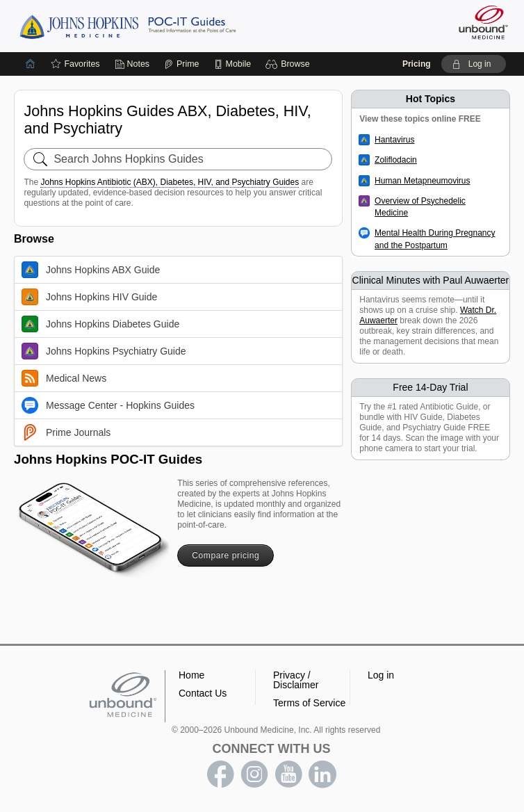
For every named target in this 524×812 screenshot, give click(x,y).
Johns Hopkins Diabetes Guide (100, 324)
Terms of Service (309, 703)
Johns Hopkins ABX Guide (91, 270)
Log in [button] (381, 675)
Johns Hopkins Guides (128, 26)
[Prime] (181, 64)
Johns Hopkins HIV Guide (89, 297)
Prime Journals (66, 432)
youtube (288, 774)
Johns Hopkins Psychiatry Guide (104, 351)
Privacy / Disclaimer (296, 680)
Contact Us (203, 693)
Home (191, 675)
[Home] (31, 64)
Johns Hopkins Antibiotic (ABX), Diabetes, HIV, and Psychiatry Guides (170, 182)
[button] (289, 64)
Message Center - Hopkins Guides (108, 405)
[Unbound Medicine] (479, 22)
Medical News (64, 378)
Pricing (417, 64)
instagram (254, 774)
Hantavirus (394, 140)
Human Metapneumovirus (422, 181)
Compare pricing (226, 555)
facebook (220, 774)
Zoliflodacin (396, 160)
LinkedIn (322, 774)
